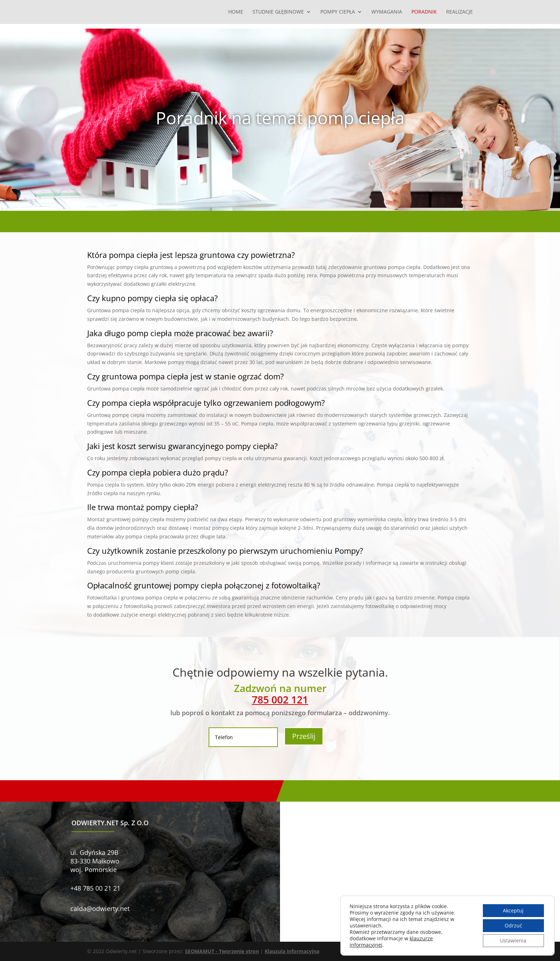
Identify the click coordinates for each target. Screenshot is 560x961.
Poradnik (424, 12)
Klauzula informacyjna (292, 951)
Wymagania (387, 12)
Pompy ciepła (338, 12)
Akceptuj (513, 910)
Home (236, 12)
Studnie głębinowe (278, 12)
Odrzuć (513, 925)
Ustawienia (513, 940)
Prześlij (304, 736)
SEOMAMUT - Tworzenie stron (222, 951)
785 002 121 (280, 699)
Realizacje (459, 12)
